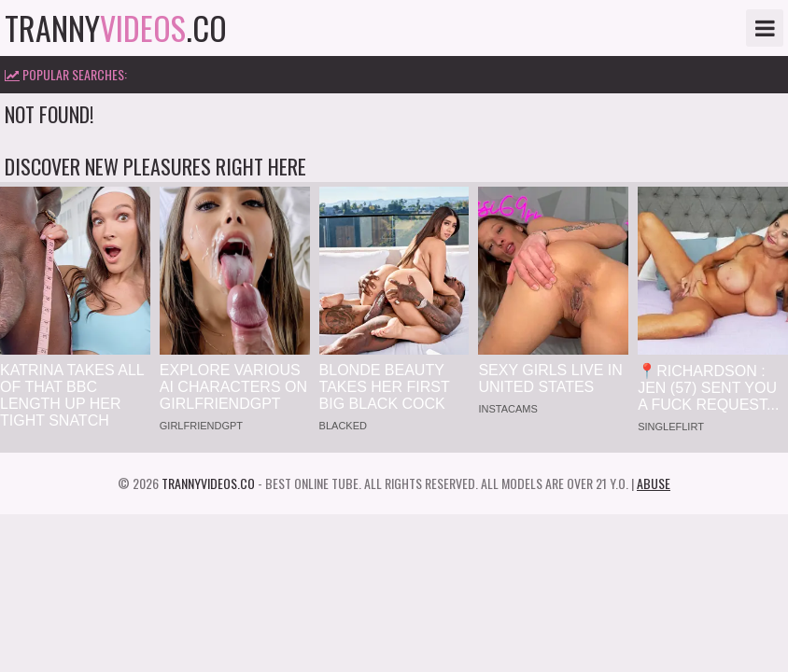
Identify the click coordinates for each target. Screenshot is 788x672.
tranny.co (116, 28)
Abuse (654, 483)
